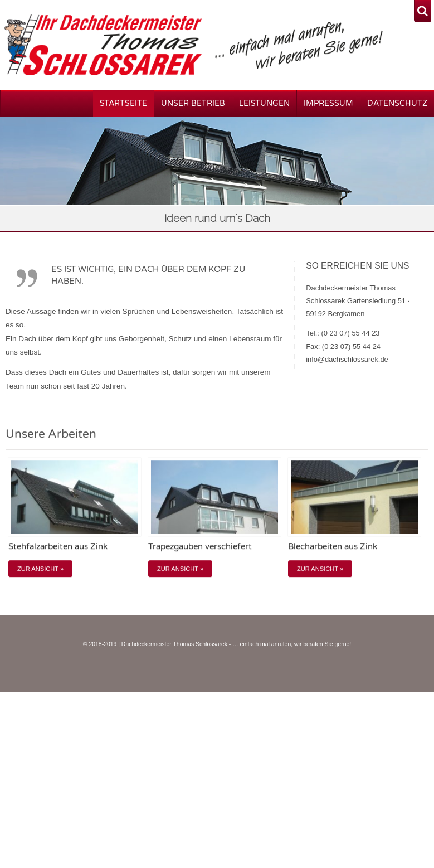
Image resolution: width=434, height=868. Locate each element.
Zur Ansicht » (40, 563)
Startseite (123, 103)
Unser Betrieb (193, 103)
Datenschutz (397, 103)
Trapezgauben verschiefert (200, 541)
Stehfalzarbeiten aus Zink (58, 541)
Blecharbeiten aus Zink (333, 541)
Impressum (328, 103)
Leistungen (264, 103)
